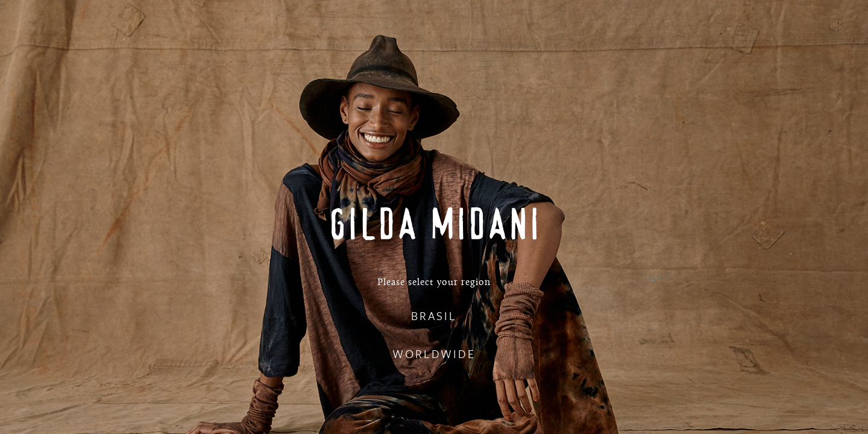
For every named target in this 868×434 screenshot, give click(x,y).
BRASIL (434, 316)
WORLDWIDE (434, 354)
